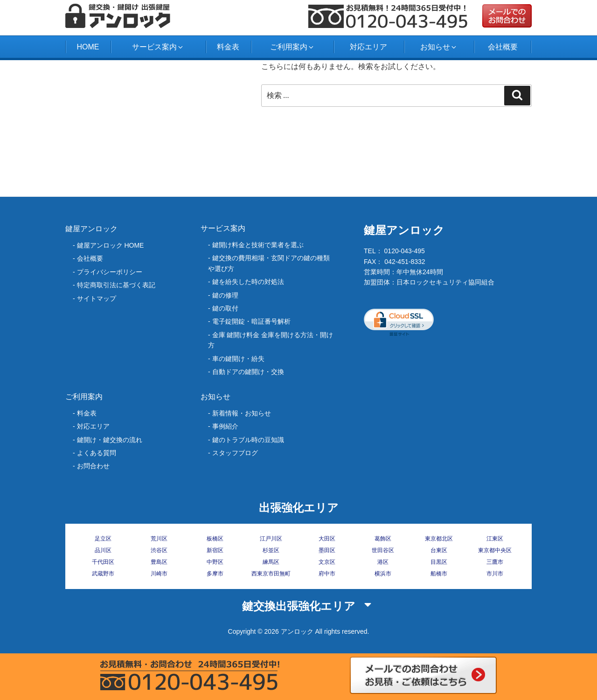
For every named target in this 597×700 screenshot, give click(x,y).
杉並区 (271, 550)
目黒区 (439, 562)
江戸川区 (271, 539)
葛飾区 (383, 539)
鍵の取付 (225, 308)
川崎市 (159, 574)
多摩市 (215, 574)
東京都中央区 (495, 550)
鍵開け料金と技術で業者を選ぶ (258, 245)
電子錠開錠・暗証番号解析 (251, 321)
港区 (383, 562)
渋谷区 (159, 550)
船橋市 (439, 574)
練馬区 (271, 562)
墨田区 (327, 550)
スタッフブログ (235, 453)
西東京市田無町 (271, 574)
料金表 (228, 47)
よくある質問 (97, 453)
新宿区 (215, 550)
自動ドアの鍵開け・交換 (248, 372)
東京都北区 (439, 539)
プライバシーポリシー (110, 272)
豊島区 (159, 562)
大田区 (327, 539)
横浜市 (383, 574)
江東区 (495, 539)
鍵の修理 (225, 295)
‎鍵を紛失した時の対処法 (248, 282)
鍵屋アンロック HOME (111, 245)
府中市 (327, 574)
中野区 (215, 562)
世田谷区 (383, 550)
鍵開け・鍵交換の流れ (110, 440)
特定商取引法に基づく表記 (116, 285)
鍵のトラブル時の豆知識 (248, 440)
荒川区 (159, 539)
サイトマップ (97, 298)
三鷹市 (495, 562)
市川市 (495, 574)
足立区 (103, 539)
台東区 (439, 550)
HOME (88, 47)
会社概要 (503, 47)
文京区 (327, 562)
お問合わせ (93, 466)
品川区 (103, 550)
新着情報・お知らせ (242, 413)
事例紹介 (225, 426)
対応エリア (368, 47)
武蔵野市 (103, 574)
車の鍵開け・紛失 (238, 359)
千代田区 (103, 562)
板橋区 (215, 539)
